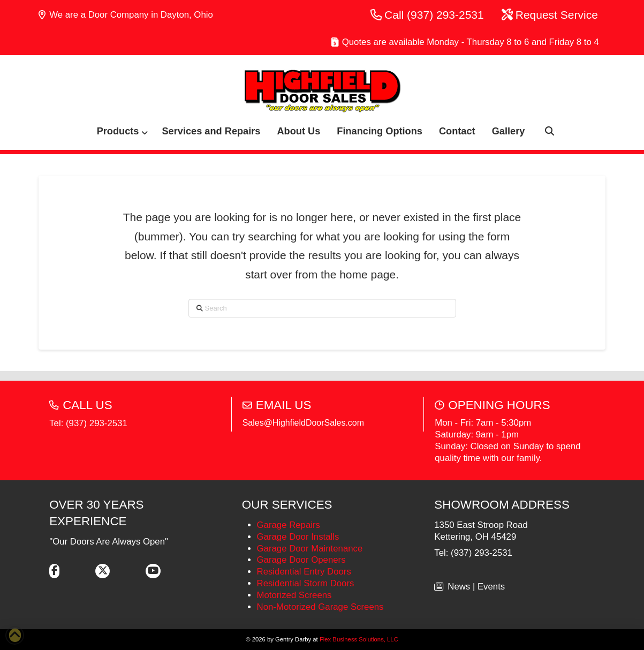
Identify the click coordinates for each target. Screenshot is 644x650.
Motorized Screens (294, 595)
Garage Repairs (289, 525)
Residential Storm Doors (306, 583)
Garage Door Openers (301, 560)
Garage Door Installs (298, 537)
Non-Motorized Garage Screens (320, 607)
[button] (544, 131)
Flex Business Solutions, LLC (359, 639)
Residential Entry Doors (304, 572)
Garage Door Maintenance (310, 549)
